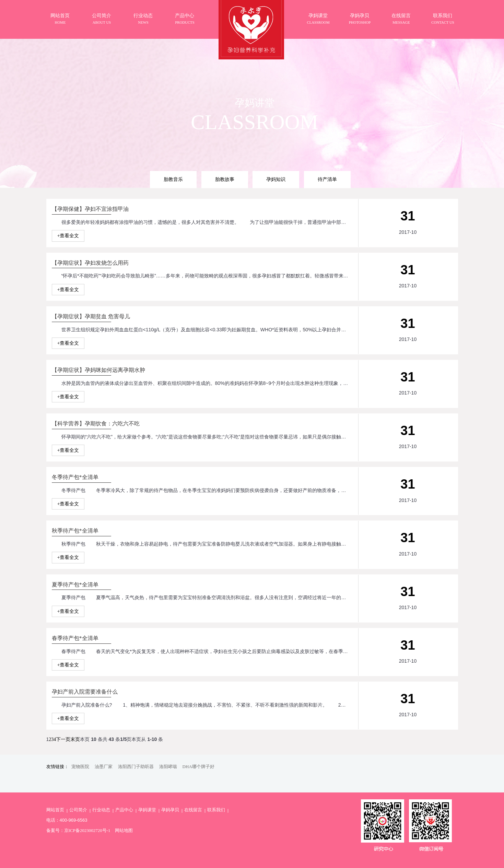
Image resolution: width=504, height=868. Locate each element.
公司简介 (78, 810)
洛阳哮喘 (168, 767)
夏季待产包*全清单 (75, 585)
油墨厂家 (104, 767)
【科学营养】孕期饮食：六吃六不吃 (96, 424)
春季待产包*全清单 (75, 638)
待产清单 (327, 179)
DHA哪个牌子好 (198, 767)
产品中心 (124, 810)
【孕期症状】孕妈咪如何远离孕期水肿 (98, 370)
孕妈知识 (276, 179)
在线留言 (193, 810)
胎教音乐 (173, 179)
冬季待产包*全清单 (75, 477)
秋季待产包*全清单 (75, 531)
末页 (75, 739)
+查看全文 (68, 236)
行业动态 (101, 810)
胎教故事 (225, 179)
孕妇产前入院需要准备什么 (85, 692)
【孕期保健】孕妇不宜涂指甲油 (90, 209)
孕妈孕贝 (170, 810)
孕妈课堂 (147, 810)
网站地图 (124, 830)
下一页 (63, 739)
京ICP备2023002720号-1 (87, 830)
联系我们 (216, 810)
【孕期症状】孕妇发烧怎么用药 (90, 263)
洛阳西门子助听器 (136, 767)
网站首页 (55, 810)
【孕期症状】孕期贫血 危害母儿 (91, 316)
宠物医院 (80, 767)
